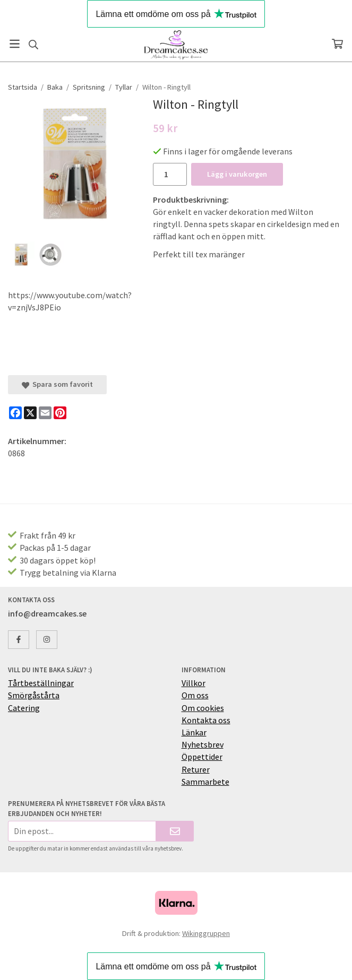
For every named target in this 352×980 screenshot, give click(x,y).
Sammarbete (205, 782)
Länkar (194, 732)
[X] (30, 413)
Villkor (194, 683)
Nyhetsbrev (203, 744)
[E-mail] (45, 413)
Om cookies (203, 708)
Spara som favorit (57, 384)
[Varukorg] (337, 44)
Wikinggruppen (206, 933)
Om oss (195, 695)
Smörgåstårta (34, 695)
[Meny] (15, 44)
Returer (196, 769)
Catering (24, 708)
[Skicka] (175, 831)
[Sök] (33, 45)
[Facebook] (15, 413)
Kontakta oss (206, 720)
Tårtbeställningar (41, 683)
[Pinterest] (60, 413)
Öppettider (202, 757)
